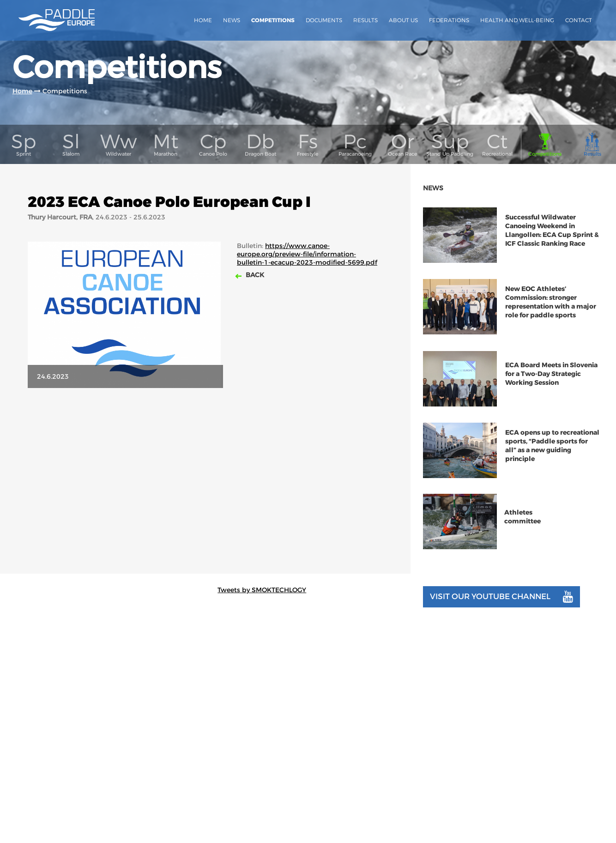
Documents (324, 20)
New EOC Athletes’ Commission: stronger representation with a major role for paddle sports (551, 314)
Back (254, 286)
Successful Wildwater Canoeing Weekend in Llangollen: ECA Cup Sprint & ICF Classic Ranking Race (552, 242)
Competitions (273, 20)
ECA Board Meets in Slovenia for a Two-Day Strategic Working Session (551, 385)
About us (403, 20)
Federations (449, 20)
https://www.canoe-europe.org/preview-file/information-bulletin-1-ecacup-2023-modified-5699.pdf (307, 265)
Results (365, 20)
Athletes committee (522, 529)
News (232, 20)
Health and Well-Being (517, 20)
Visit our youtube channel (501, 608)
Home (203, 20)
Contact (579, 20)
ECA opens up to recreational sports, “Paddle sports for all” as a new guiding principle (552, 458)
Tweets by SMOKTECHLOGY (262, 602)
